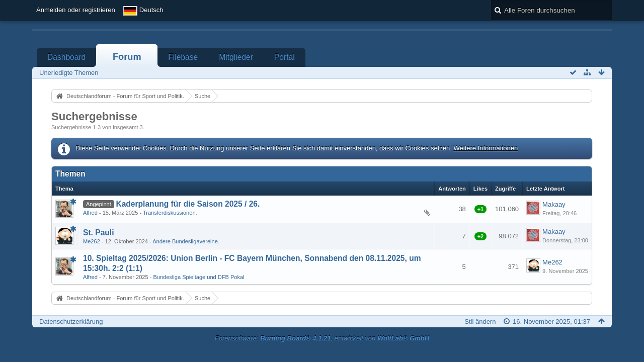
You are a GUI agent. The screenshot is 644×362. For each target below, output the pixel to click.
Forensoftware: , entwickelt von (322, 338)
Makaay (554, 204)
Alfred (90, 213)
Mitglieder (236, 57)
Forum (127, 57)
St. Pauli (99, 233)
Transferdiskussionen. (170, 213)
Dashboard (66, 57)
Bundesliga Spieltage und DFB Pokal (198, 277)
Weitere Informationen (486, 148)
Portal (285, 57)
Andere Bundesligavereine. (186, 241)
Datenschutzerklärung (71, 322)
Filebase (183, 57)
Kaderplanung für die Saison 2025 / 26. (188, 204)
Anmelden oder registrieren (76, 10)
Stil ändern (480, 322)
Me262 (92, 241)
